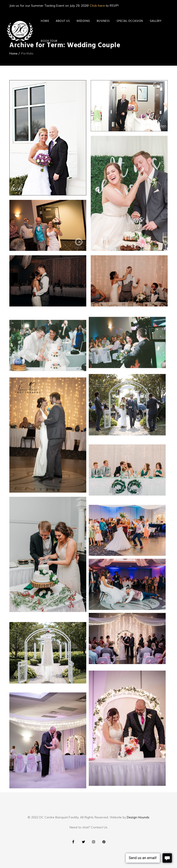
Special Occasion (130, 21)
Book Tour (49, 41)
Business (103, 21)
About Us (63, 21)
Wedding (83, 21)
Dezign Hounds (138, 817)
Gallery (156, 21)
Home (45, 21)
